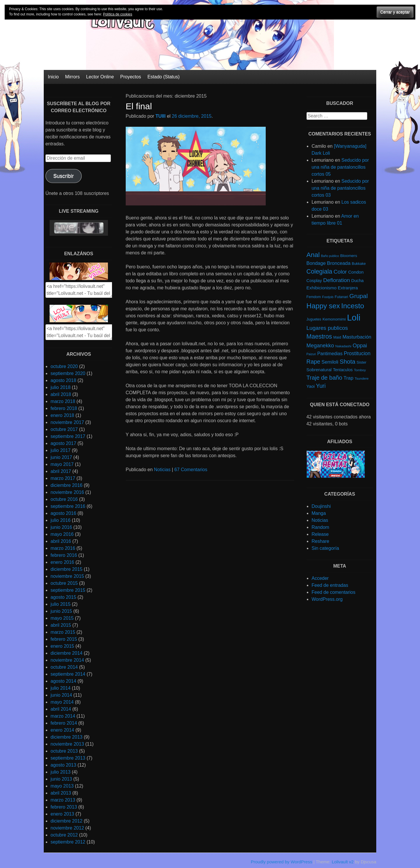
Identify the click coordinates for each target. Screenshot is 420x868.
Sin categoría (325, 548)
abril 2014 (61, 709)
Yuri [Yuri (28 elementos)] (321, 386)
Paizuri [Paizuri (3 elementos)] (311, 354)
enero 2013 (62, 814)
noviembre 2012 (67, 828)
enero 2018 (62, 415)
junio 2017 (61, 457)
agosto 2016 (63, 513)
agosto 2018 (63, 380)
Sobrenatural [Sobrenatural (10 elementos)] (319, 370)
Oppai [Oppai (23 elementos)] (360, 345)
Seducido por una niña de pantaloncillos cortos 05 (340, 167)
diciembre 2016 (66, 485)
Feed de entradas (330, 585)
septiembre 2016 (68, 506)
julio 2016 (61, 520)
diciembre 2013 (66, 737)
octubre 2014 (64, 667)
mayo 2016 (62, 534)
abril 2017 (61, 471)
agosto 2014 (63, 681)
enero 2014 (62, 730)
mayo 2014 (62, 702)
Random (320, 527)
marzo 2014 (63, 716)
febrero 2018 (64, 408)
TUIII (161, 116)
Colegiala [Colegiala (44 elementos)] (319, 271)
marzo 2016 (63, 548)
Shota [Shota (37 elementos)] (347, 361)
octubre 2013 (64, 751)
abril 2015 (61, 625)
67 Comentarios (191, 470)
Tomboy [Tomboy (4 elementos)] (360, 370)
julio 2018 (61, 387)
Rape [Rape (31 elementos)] (313, 362)
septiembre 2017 (68, 436)
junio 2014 (61, 695)
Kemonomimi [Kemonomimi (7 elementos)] (334, 319)
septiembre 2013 (68, 758)
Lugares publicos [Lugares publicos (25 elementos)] (327, 328)
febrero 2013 (64, 807)
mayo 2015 (62, 618)
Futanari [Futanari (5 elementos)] (342, 297)
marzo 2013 (63, 800)
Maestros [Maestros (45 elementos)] (319, 337)
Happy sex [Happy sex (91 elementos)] (323, 306)
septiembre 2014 (68, 674)
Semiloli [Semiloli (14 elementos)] (330, 362)
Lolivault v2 (343, 862)
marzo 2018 (63, 401)
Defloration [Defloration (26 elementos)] (337, 280)
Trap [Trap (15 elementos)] (349, 378)
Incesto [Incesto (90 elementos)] (353, 306)
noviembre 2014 (67, 660)
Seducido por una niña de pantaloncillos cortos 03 (340, 188)
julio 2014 (61, 688)
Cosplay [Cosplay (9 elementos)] (314, 281)
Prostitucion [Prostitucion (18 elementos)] (357, 353)
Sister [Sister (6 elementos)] (362, 362)
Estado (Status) (163, 77)
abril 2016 (61, 541)
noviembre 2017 (67, 422)
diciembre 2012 (66, 821)
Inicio (53, 77)
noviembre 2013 (67, 744)
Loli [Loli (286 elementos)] (354, 317)
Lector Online (100, 77)
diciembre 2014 (66, 653)
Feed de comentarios (333, 592)
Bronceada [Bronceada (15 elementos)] (339, 263)
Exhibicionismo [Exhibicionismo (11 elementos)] (322, 288)
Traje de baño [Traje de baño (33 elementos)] (324, 378)
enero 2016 (62, 562)
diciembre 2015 (66, 569)
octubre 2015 (64, 583)
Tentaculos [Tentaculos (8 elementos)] (343, 370)
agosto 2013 (63, 765)
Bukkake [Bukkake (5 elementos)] (359, 264)
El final (139, 106)
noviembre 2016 (67, 492)
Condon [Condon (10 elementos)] (356, 272)
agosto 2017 (63, 443)
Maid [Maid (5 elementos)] (337, 337)
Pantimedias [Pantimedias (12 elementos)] (330, 354)
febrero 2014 (64, 723)
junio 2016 (61, 527)
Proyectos (131, 77)
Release (320, 534)
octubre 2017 (64, 429)
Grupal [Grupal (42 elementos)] (359, 296)
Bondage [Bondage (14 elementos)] (316, 263)
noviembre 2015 (67, 576)
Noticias (162, 470)
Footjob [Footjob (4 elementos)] (328, 297)
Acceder (320, 578)
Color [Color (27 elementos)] (340, 272)
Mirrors (72, 77)
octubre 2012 (64, 835)
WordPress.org (327, 599)
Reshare (320, 541)
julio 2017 (61, 450)
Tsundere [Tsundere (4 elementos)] (362, 378)
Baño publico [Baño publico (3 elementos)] (330, 256)
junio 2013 (61, 779)
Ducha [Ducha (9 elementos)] (357, 281)
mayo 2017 (62, 464)
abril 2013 (61, 793)
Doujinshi (321, 506)
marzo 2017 (63, 478)
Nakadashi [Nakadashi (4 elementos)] (343, 346)
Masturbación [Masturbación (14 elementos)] (357, 337)
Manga (319, 513)
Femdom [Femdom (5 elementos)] (314, 297)
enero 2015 (62, 646)
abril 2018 (61, 394)
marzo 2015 (63, 632)
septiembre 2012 (68, 842)
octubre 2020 (64, 366)
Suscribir (64, 176)
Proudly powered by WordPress (282, 862)
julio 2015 (61, 604)
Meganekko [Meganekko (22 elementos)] (320, 345)
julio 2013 (61, 772)
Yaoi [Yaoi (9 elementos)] (311, 386)
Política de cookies (118, 14)
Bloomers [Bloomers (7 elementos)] (349, 256)
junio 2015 (61, 611)
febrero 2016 (64, 555)
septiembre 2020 (68, 373)
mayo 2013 (62, 786)
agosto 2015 (63, 597)
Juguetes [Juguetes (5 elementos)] (314, 319)
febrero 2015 (64, 639)
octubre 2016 (64, 499)
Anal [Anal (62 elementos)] (313, 255)
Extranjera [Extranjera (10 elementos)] (348, 288)
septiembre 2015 (68, 590)
